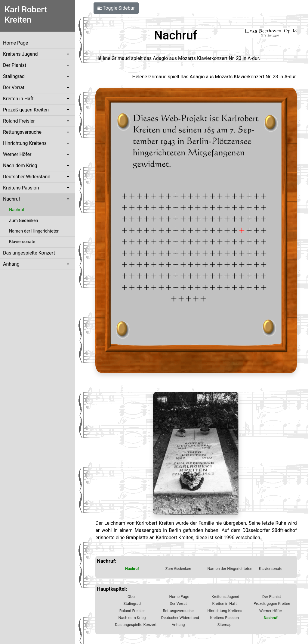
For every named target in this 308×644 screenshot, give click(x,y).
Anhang (11, 264)
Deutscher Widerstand (27, 177)
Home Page (15, 43)
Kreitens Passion (21, 188)
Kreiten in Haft (18, 99)
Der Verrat (14, 88)
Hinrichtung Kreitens (25, 143)
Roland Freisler (19, 121)
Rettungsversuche (22, 132)
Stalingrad (14, 76)
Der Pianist (15, 65)
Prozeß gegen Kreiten (26, 110)
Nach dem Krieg (20, 166)
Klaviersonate (22, 242)
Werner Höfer (17, 154)
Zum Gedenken (23, 221)
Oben (132, 597)
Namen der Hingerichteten (34, 231)
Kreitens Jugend (20, 54)
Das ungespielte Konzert (29, 253)
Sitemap (225, 625)
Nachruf (12, 199)
